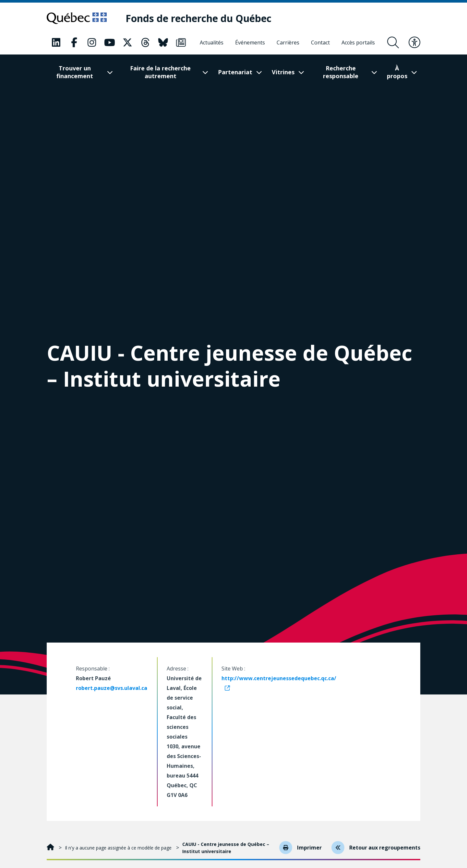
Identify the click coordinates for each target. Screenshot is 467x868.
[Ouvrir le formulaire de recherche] (393, 42)
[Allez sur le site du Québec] (77, 18)
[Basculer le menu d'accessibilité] (414, 42)
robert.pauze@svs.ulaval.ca (112, 688)
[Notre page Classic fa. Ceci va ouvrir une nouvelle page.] (56, 42)
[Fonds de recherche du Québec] (198, 18)
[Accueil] (51, 848)
